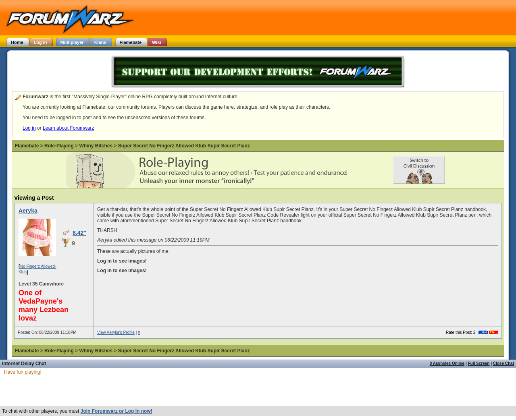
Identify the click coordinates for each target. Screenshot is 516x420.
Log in (29, 128)
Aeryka (28, 211)
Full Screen (479, 363)
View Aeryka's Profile (116, 332)
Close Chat (504, 363)
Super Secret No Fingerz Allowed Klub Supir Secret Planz (184, 146)
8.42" (79, 233)
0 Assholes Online (447, 363)
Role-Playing (59, 146)
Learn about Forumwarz (68, 128)
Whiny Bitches (96, 146)
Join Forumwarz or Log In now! (117, 411)
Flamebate (27, 146)
